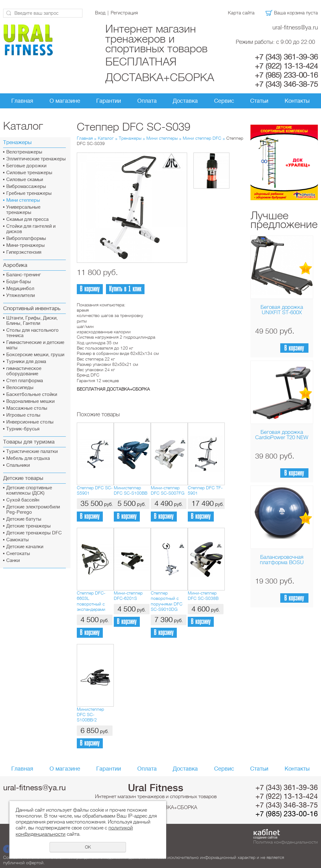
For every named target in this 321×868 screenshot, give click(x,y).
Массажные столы (27, 408)
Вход (100, 13)
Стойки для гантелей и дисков (31, 229)
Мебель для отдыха (28, 458)
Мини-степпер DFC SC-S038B (203, 596)
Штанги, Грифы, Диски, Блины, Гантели (32, 321)
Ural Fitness (156, 788)
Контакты (297, 101)
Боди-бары (19, 282)
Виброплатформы (26, 239)
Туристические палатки (32, 452)
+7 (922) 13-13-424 (286, 66)
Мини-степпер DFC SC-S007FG (168, 490)
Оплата (147, 101)
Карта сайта (241, 13)
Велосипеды (20, 388)
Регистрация (124, 13)
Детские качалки (25, 547)
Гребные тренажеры (29, 193)
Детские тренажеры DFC (34, 533)
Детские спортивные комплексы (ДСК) (29, 491)
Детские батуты (24, 519)
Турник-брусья (23, 429)
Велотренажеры (24, 152)
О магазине (65, 101)
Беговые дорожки (26, 166)
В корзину (294, 348)
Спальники (18, 465)
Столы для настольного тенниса (32, 333)
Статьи (259, 101)
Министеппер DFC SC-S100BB (131, 490)
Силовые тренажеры (29, 173)
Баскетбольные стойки (32, 395)
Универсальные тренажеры (23, 210)
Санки (13, 561)
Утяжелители (21, 296)
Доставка (185, 101)
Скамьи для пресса (27, 219)
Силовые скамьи (25, 180)
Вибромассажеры (26, 187)
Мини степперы (23, 200)
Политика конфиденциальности (286, 842)
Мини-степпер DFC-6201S (128, 596)
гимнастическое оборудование (24, 371)
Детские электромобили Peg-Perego (33, 510)
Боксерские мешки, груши (35, 355)
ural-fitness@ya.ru (295, 27)
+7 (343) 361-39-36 (286, 57)
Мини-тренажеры (26, 245)
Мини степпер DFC (202, 138)
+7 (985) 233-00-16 (286, 75)
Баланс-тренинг (24, 275)
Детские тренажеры (29, 526)
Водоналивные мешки (30, 401)
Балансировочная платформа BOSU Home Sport (282, 562)
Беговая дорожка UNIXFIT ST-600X (282, 310)
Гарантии (109, 101)
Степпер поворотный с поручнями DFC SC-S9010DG (167, 601)
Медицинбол (20, 289)
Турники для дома (26, 362)
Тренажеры (130, 138)
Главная (22, 101)
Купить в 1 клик (125, 289)
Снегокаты (18, 554)
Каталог (106, 138)
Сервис (224, 101)
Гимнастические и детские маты (35, 345)
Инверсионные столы (30, 422)
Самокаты (18, 540)
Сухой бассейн (23, 500)
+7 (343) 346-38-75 (286, 84)
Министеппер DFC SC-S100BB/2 (90, 715)
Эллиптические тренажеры (36, 159)
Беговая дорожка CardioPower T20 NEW (282, 435)
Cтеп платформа (25, 381)
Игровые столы (23, 415)
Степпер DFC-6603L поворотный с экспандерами (91, 601)
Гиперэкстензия (24, 252)
